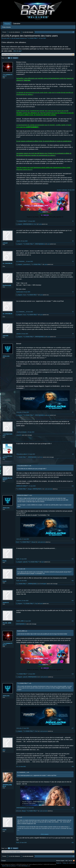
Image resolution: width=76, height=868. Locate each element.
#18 (73, 767)
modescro (6, 602)
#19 (73, 808)
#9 (73, 454)
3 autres (48, 244)
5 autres (40, 224)
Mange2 (30, 489)
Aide (67, 861)
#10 (73, 486)
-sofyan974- (19, 435)
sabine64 (5, 336)
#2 (73, 241)
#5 (73, 312)
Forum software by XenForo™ (42, 864)
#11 (73, 539)
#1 (73, 221)
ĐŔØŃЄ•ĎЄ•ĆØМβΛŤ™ (7, 479)
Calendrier (17, 24)
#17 (73, 728)
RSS (74, 861)
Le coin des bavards (15, 38)
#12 (73, 559)
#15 (73, 621)
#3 (73, 261)
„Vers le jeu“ (17, 51)
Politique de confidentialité (69, 863)
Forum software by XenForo (15, 864)
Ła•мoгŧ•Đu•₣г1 (27, 264)
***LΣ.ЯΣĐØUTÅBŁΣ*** (33, 38)
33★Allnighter (43, 584)
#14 (73, 601)
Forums (7, 24)
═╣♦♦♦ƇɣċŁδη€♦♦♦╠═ (8, 435)
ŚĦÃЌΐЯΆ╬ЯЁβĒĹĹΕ (28, 224)
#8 (73, 432)
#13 (73, 581)
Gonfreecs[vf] (7, 285)
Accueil (70, 861)
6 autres (46, 264)
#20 (73, 843)
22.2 (4, 750)
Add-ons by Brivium (16, 866)
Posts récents (6, 27)
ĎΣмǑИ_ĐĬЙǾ (7, 623)
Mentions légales (60, 861)
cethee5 (5, 243)
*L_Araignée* (19, 224)
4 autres (48, 337)
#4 (73, 292)
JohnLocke (6, 356)
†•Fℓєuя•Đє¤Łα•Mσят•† (8, 457)
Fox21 (35, 224)
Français (4, 861)
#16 (73, 674)
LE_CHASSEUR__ (7, 264)
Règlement (59, 863)
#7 (73, 412)
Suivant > (15, 58)
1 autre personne (48, 489)
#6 (73, 334)
